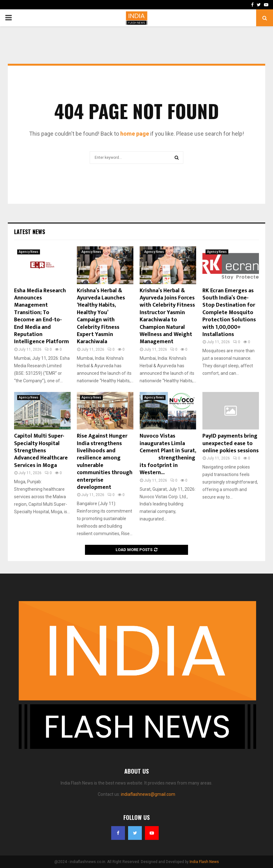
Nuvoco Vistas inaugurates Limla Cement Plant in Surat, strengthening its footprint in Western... (168, 454)
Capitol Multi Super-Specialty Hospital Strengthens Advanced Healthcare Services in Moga (41, 451)
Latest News (30, 232)
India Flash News (204, 862)
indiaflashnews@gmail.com (148, 794)
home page (135, 134)
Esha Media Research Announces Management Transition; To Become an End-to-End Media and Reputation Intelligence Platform (42, 316)
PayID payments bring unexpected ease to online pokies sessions (231, 443)
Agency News (29, 252)
